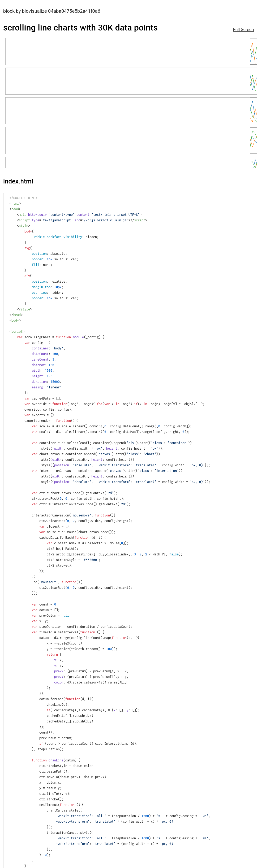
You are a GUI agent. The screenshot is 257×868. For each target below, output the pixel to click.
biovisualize (35, 11)
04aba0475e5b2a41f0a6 (74, 11)
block (9, 11)
